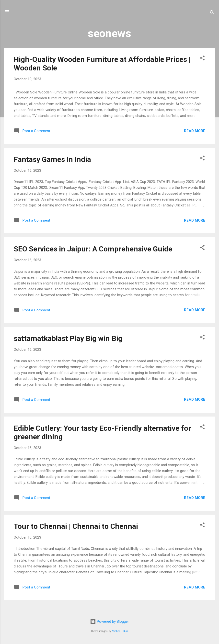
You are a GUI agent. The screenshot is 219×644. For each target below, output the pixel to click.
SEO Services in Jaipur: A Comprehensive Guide (93, 249)
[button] (202, 59)
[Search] (212, 13)
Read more (195, 131)
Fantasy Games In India (52, 159)
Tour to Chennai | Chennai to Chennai (76, 526)
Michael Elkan (120, 631)
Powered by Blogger (109, 621)
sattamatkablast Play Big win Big (68, 338)
